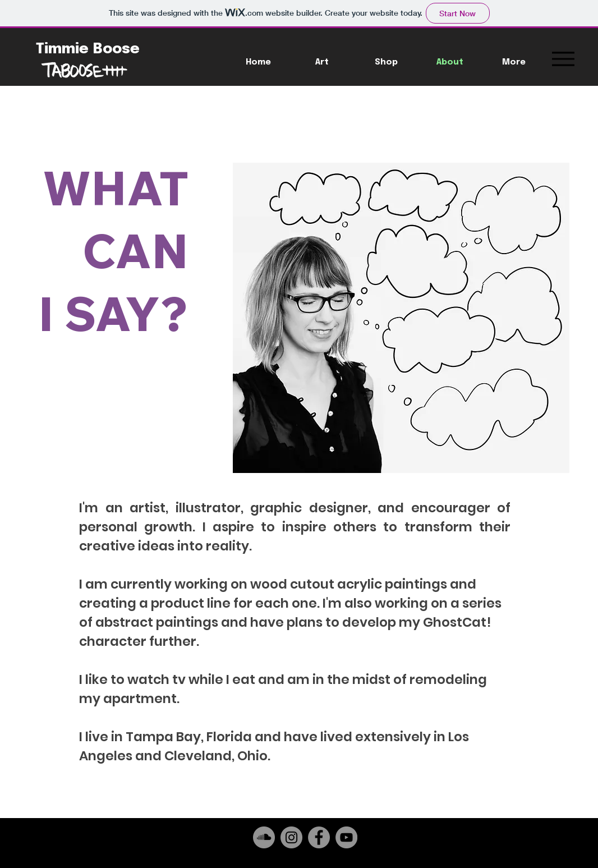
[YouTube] (346, 837)
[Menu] (563, 59)
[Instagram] (291, 837)
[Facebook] (319, 837)
